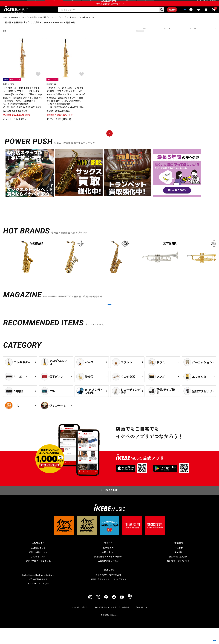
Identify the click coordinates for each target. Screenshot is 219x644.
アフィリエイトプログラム (38, 577)
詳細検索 (160, 17)
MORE (109, 317)
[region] (109, 267)
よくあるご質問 (38, 573)
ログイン (197, 4)
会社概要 (179, 564)
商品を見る (202, 637)
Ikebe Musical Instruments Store (38, 591)
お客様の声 (108, 564)
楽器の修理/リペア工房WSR (108, 591)
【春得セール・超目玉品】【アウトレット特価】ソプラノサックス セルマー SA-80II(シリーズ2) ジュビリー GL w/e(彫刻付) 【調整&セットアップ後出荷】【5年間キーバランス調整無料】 (23, 103)
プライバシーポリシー (81, 623)
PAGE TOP (112, 507)
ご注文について (38, 564)
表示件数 (200, 39)
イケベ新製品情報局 (38, 596)
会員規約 (126, 623)
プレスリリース (141, 623)
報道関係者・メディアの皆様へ (108, 573)
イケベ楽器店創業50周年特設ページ (109, 10)
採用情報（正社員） (179, 573)
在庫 (173, 39)
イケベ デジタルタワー (38, 600)
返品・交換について (38, 568)
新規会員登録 (210, 4)
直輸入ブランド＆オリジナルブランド (108, 596)
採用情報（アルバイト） (179, 577)
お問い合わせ (108, 568)
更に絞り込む (126, 39)
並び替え (150, 39)
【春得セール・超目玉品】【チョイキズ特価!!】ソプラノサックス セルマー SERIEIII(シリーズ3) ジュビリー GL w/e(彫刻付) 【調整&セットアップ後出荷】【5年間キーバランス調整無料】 (66, 103)
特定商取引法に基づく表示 (106, 623)
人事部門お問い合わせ (108, 577)
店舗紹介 (179, 568)
